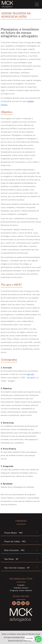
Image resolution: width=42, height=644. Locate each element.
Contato (21, 585)
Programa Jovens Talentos (21, 590)
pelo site (30, 374)
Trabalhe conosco (21, 588)
